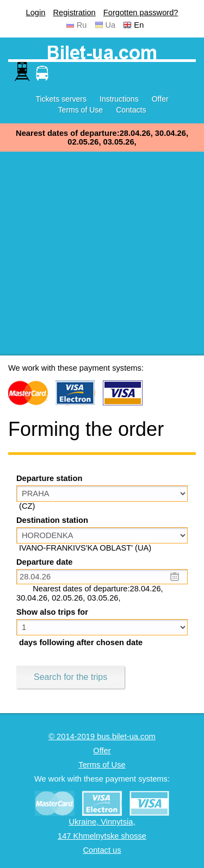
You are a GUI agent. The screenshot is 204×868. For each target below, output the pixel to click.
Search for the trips (70, 677)
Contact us (102, 850)
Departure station (49, 478)
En (139, 25)
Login (36, 13)
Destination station (52, 520)
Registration (74, 13)
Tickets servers (61, 99)
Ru (82, 25)
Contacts (131, 110)
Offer (160, 99)
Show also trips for (52, 612)
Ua (111, 25)
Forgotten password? (141, 13)
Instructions (119, 99)
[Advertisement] (102, 254)
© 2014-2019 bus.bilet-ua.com (102, 736)
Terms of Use (81, 110)
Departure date (44, 562)
